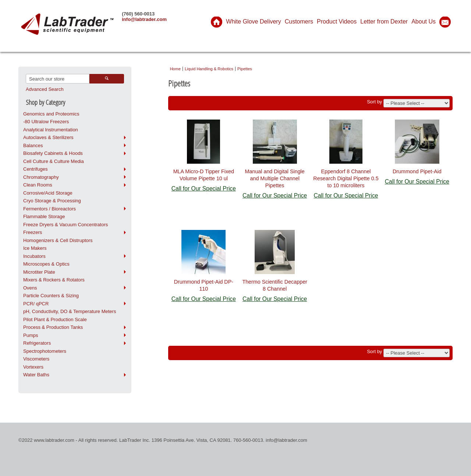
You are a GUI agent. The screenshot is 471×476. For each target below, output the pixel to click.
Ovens (30, 288)
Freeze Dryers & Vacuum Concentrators (65, 225)
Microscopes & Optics (46, 264)
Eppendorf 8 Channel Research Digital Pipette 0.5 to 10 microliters (346, 178)
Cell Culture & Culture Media (54, 161)
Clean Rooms (38, 185)
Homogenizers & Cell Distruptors (58, 240)
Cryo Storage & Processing (52, 201)
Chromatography (41, 177)
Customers (299, 22)
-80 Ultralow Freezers (46, 122)
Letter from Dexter (384, 22)
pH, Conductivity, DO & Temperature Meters (70, 311)
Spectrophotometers (45, 351)
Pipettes (245, 69)
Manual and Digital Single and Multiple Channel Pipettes (275, 178)
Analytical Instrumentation (51, 130)
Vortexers (33, 367)
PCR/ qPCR (36, 304)
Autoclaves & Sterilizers (48, 137)
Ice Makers (35, 248)
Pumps (31, 335)
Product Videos (337, 22)
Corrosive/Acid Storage (48, 193)
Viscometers (36, 359)
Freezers (33, 232)
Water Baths (36, 375)
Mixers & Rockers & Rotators (54, 280)
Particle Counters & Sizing (51, 296)
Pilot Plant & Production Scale (55, 319)
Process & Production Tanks (53, 327)
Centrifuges (35, 169)
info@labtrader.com (144, 19)
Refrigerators (37, 343)
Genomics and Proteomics (51, 114)
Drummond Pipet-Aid (417, 171)
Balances (33, 145)
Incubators (34, 256)
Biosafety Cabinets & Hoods (53, 153)
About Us (424, 22)
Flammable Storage (44, 216)
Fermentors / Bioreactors (49, 209)
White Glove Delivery (253, 22)
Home (175, 69)
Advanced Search (45, 89)
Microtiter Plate (39, 272)
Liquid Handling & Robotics (209, 69)
